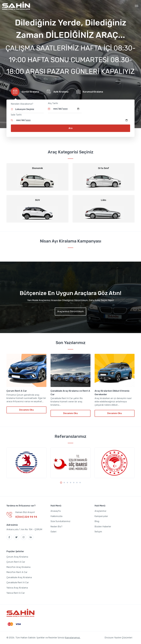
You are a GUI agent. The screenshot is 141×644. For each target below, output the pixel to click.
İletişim (98, 532)
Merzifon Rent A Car (17, 572)
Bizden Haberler (103, 527)
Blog (97, 521)
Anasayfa (56, 511)
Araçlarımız (100, 511)
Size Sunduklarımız (60, 521)
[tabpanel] (26, 463)
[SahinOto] (20, 613)
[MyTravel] (16, 6)
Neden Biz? (56, 527)
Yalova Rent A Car (16, 593)
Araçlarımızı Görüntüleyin (70, 312)
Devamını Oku (26, 410)
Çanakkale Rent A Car (18, 583)
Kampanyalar (101, 516)
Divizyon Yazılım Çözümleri (118, 638)
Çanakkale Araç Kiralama (19, 577)
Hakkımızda (56, 516)
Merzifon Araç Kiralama (18, 567)
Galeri (53, 532)
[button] (27, 109)
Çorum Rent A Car (17, 391)
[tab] (24, 92)
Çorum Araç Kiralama (17, 557)
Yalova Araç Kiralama (17, 588)
